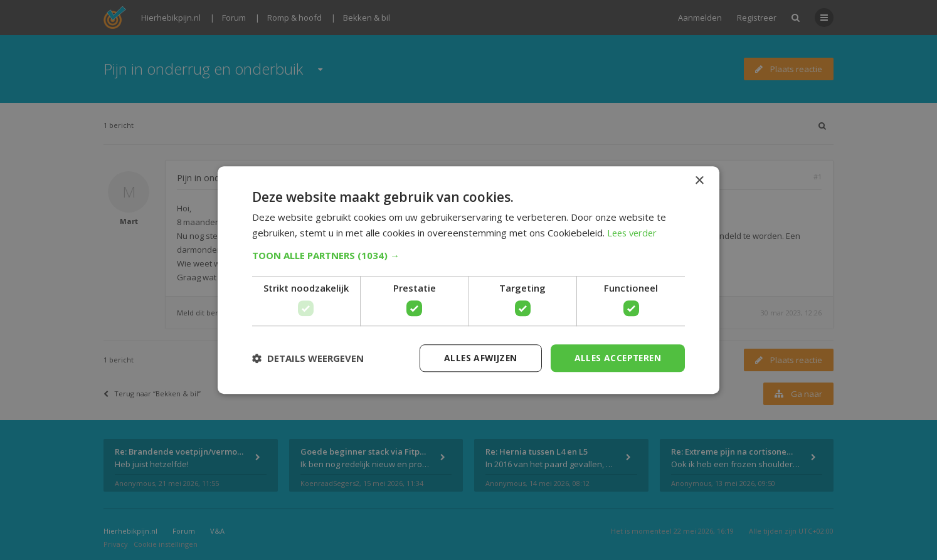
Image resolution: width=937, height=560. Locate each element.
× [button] (699, 180)
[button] (468, 255)
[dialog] (468, 280)
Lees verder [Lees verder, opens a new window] (634, 233)
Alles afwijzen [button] (477, 358)
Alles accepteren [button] (616, 358)
